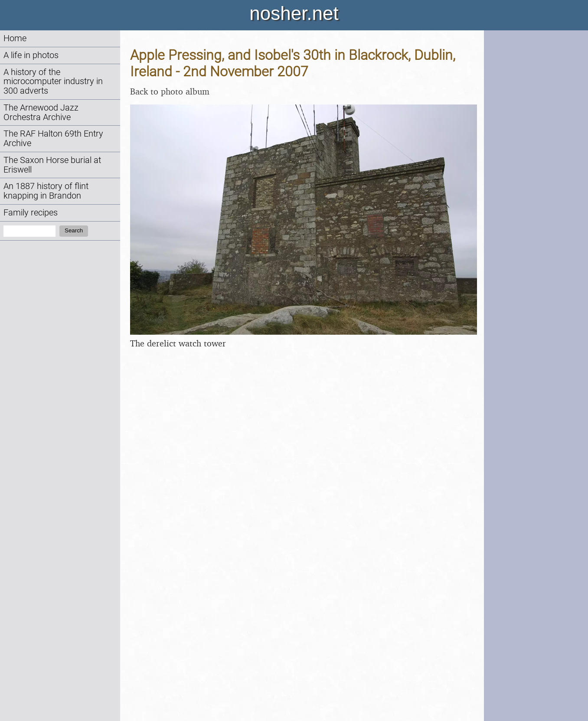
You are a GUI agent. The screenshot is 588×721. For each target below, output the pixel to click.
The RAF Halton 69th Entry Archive (53, 139)
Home (15, 38)
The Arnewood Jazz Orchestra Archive (41, 113)
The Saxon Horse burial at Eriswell (52, 165)
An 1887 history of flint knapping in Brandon (46, 191)
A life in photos (31, 55)
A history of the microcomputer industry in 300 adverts (53, 82)
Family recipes (31, 213)
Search (74, 230)
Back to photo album (170, 91)
